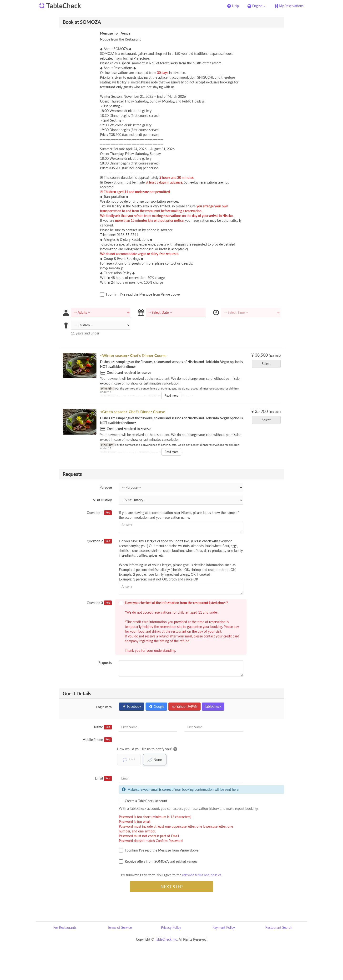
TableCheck (213, 706)
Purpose (106, 487)
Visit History (102, 500)
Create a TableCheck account (143, 801)
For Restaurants (65, 927)
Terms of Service (120, 927)
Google (156, 706)
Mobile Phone (97, 740)
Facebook (132, 706)
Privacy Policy (171, 927)
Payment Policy (224, 927)
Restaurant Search (279, 927)
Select (268, 364)
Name (103, 727)
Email (103, 778)
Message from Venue (115, 33)
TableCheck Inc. (166, 939)
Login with (104, 707)
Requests (105, 663)
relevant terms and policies (202, 875)
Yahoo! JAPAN (184, 706)
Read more (171, 396)
